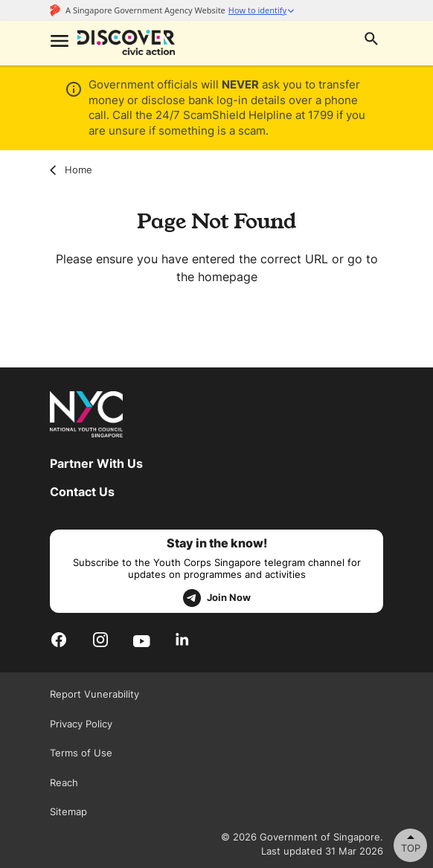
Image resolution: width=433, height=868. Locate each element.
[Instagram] (100, 640)
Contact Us (82, 492)
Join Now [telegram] (217, 598)
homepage (228, 277)
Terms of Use (81, 753)
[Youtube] (142, 640)
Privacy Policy (81, 724)
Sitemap (68, 811)
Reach (64, 782)
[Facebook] (59, 640)
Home (71, 170)
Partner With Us (96, 463)
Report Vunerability (94, 694)
